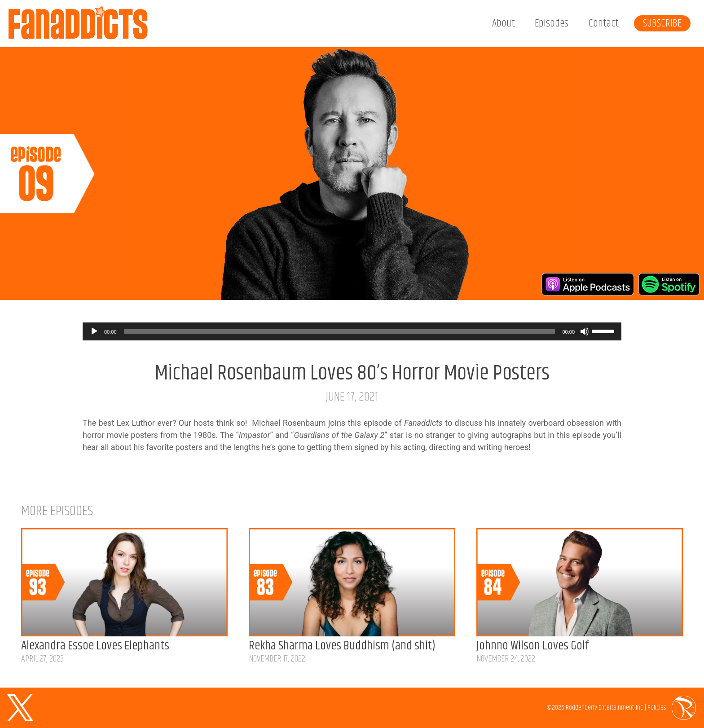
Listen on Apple (588, 284)
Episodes (552, 23)
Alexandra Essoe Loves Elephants (95, 646)
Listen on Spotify (669, 284)
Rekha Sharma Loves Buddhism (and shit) (342, 646)
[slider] (340, 331)
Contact (604, 23)
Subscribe (662, 23)
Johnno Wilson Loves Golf (532, 646)
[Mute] (585, 331)
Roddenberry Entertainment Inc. (605, 708)
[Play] (94, 331)
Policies (657, 708)
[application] (352, 331)
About (504, 23)
